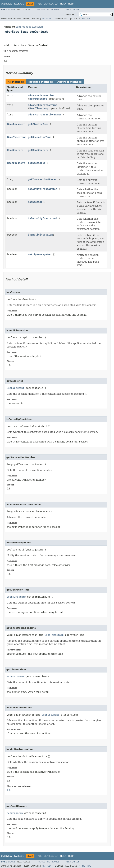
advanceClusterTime (41, 96)
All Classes (73, 10)
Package (19, 4)
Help (71, 4)
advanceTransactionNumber (45, 115)
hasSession (35, 202)
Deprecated (51, 4)
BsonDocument (38, 99)
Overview (7, 4)
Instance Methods (40, 82)
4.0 (9, 790)
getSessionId (37, 163)
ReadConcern (15, 150)
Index (63, 4)
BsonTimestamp (39, 108)
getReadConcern (38, 150)
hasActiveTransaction (43, 189)
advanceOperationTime (43, 105)
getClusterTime (38, 124)
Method (46, 19)
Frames (41, 10)
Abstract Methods (70, 82)
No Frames (53, 10)
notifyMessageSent (40, 254)
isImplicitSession (40, 235)
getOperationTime (40, 137)
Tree (39, 4)
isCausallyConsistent (43, 218)
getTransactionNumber (43, 179)
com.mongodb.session (29, 27)
